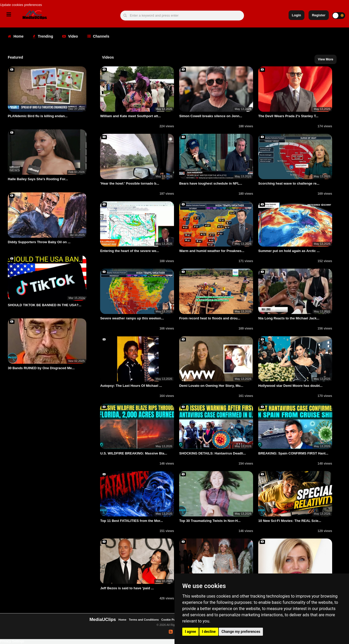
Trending (43, 36)
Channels (98, 36)
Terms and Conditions (144, 620)
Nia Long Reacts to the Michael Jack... (289, 318)
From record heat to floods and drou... (210, 318)
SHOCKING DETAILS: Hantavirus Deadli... (212, 453)
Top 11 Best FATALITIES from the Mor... (131, 521)
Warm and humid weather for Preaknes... (212, 251)
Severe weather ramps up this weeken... (132, 318)
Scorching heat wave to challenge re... (289, 183)
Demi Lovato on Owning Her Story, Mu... (211, 386)
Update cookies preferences (21, 5)
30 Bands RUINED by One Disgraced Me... (41, 368)
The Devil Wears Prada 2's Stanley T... (288, 116)
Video (70, 36)
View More (326, 59)
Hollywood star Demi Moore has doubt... (290, 386)
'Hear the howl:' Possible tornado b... (130, 183)
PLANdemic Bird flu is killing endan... (38, 116)
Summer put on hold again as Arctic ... (289, 251)
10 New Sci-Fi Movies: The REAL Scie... (290, 521)
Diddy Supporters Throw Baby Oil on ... (39, 242)
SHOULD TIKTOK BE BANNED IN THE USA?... (45, 305)
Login (296, 15)
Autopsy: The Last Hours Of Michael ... (131, 386)
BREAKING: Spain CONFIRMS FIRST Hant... (293, 453)
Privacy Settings (12, 641)
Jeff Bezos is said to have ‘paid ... (127, 588)
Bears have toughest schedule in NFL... (211, 183)
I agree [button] (190, 632)
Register (319, 15)
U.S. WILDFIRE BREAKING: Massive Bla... (134, 453)
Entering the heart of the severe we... (130, 251)
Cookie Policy (171, 620)
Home (16, 36)
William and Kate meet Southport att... (130, 116)
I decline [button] (209, 632)
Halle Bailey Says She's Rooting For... (38, 179)
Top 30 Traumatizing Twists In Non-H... (210, 521)
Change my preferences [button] (241, 632)
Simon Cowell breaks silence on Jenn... (211, 116)
